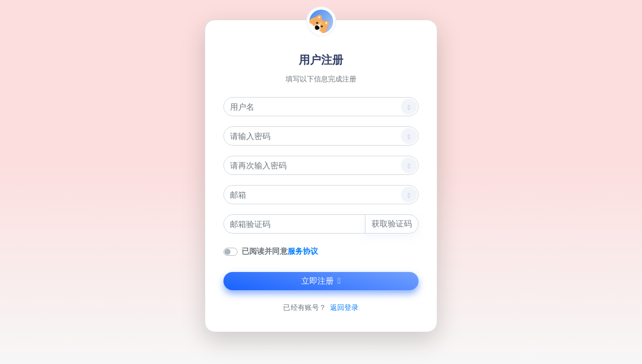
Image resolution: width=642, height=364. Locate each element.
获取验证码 (392, 224)
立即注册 (321, 281)
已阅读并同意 (280, 251)
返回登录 (344, 308)
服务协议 (303, 251)
